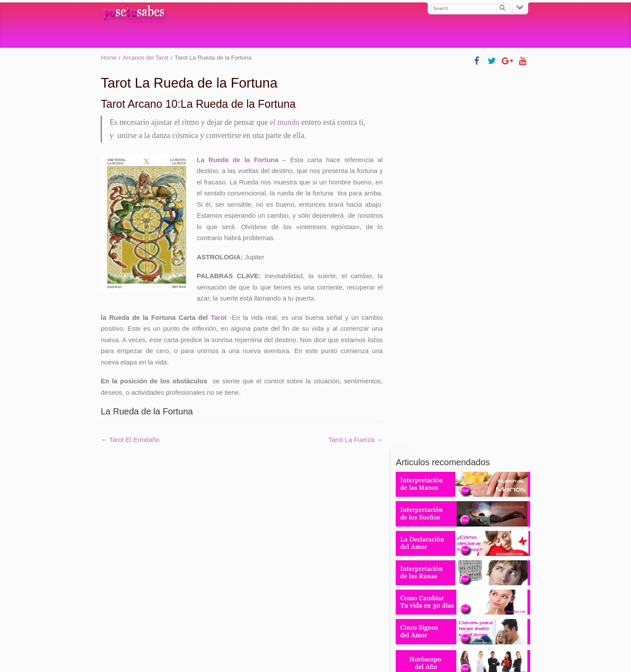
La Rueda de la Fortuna (238, 160)
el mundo (285, 122)
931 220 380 (463, 336)
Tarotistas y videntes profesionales (438, 614)
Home (109, 58)
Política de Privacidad (330, 644)
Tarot (219, 317)
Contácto (280, 644)
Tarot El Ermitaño (134, 440)
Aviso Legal (384, 644)
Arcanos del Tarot (146, 58)
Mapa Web (246, 644)
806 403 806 (463, 373)
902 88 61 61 (463, 346)
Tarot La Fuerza (351, 440)
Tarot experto (267, 614)
